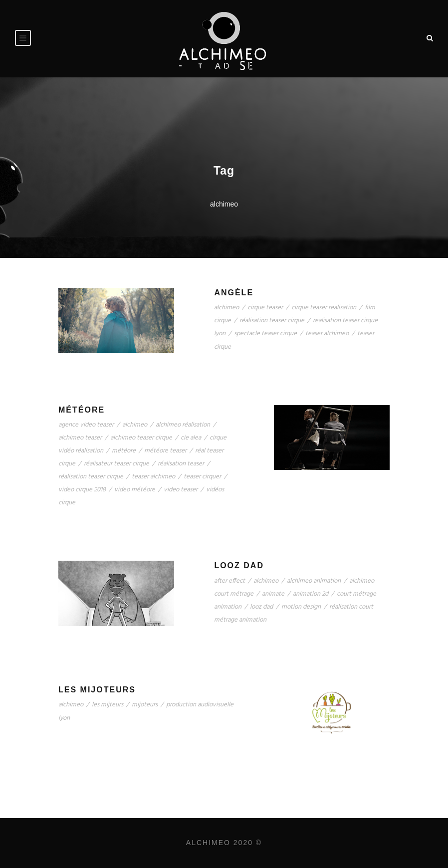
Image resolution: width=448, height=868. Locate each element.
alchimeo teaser (80, 438)
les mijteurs (108, 705)
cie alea (191, 438)
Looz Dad (239, 565)
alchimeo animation (314, 581)
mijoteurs (145, 705)
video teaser (181, 490)
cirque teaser (265, 308)
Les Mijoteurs (97, 690)
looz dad (261, 607)
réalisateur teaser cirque (116, 464)
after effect (229, 581)
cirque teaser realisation (324, 308)
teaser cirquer (202, 477)
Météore (82, 410)
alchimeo (226, 308)
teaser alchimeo (327, 333)
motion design (301, 607)
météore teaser (165, 451)
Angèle (234, 293)
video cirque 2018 (82, 490)
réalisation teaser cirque (272, 321)
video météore (135, 490)
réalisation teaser (181, 464)
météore (124, 451)
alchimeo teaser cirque (141, 438)
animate (273, 594)
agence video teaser (86, 425)
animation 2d (311, 594)
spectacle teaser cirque (265, 333)
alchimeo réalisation (183, 425)
